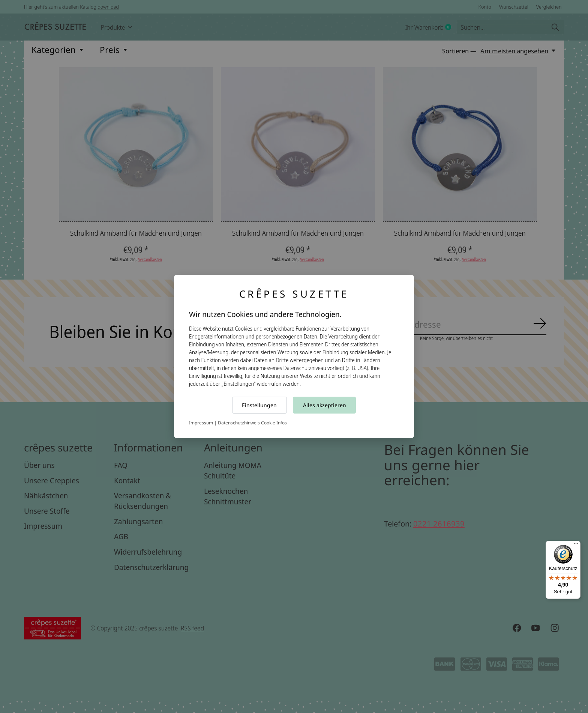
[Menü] (576, 545)
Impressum (201, 423)
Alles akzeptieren (325, 405)
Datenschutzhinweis (239, 423)
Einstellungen (259, 405)
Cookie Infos (274, 423)
